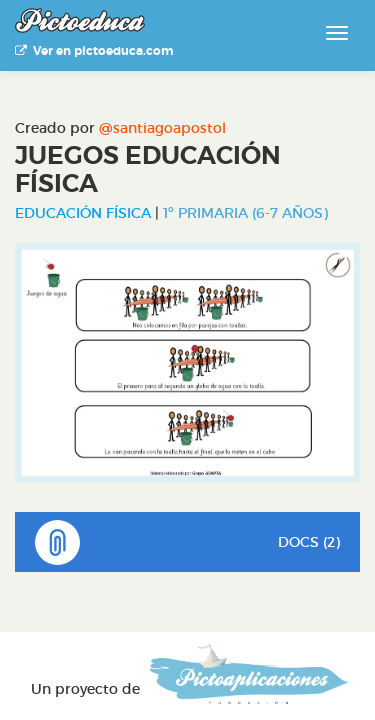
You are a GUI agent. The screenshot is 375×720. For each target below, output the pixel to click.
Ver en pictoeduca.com (94, 51)
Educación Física (83, 213)
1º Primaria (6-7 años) (245, 213)
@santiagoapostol (162, 128)
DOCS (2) (187, 542)
